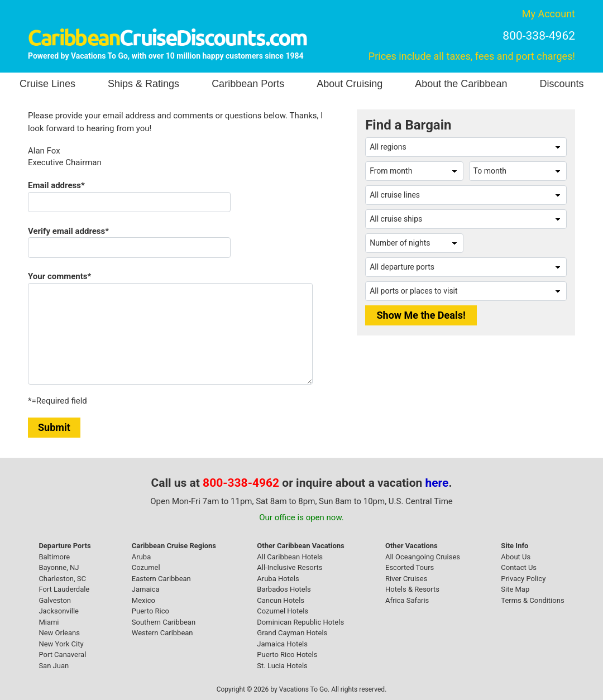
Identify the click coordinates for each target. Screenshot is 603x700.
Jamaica (146, 589)
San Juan (54, 666)
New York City (61, 644)
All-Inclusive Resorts (289, 567)
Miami (49, 622)
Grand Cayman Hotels (292, 633)
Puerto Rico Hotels (287, 655)
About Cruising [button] (350, 84)
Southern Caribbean (164, 622)
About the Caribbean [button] (461, 84)
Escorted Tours (410, 567)
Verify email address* (68, 231)
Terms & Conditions (532, 600)
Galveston (55, 600)
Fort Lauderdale (64, 589)
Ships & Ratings (143, 84)
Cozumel (146, 567)
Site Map (515, 589)
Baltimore (54, 557)
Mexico (143, 600)
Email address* (56, 185)
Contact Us (519, 567)
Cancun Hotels (281, 600)
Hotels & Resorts (412, 589)
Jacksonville (59, 611)
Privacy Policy (523, 579)
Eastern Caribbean (161, 579)
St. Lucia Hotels (282, 666)
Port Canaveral (62, 655)
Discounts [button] (561, 84)
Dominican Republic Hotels (300, 622)
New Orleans (59, 633)
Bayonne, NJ (59, 567)
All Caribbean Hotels (290, 557)
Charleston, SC (62, 579)
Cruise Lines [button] (47, 84)
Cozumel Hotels (283, 611)
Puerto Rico (150, 611)
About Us (516, 557)
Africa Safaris (407, 600)
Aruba (141, 557)
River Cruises (406, 579)
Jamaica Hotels (282, 644)
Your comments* (59, 276)
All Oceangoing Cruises (423, 557)
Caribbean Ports (248, 84)
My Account (549, 14)
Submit (54, 427)
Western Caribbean (162, 633)
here (437, 483)
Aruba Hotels (278, 579)
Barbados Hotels (284, 589)
